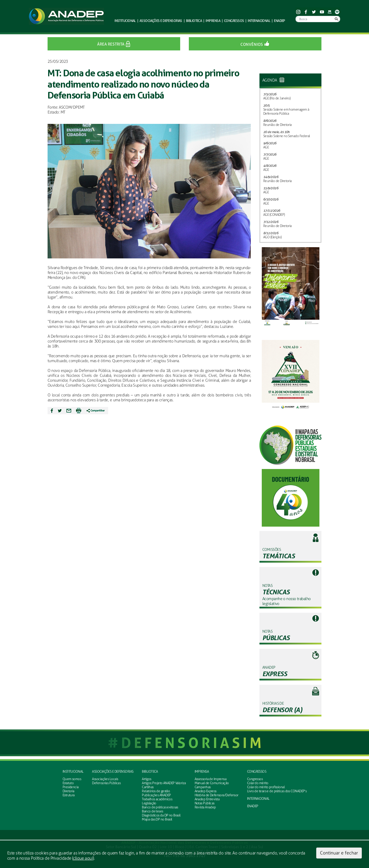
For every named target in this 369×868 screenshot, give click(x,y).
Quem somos (72, 779)
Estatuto (68, 783)
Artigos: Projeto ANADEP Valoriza (164, 783)
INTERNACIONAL (258, 799)
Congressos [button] (234, 21)
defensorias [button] (161, 21)
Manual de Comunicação (212, 783)
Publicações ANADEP (156, 795)
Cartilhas (148, 787)
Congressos (257, 771)
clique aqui (83, 858)
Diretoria (68, 791)
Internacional (259, 21)
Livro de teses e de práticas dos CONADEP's (277, 791)
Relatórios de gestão (156, 791)
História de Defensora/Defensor (216, 795)
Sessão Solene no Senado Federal (287, 136)
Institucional (73, 771)
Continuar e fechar (339, 853)
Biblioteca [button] (194, 21)
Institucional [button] (125, 21)
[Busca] (318, 19)
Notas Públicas (205, 803)
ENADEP (279, 21)
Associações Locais (105, 779)
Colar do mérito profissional (266, 787)
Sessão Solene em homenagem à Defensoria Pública (286, 111)
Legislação (149, 803)
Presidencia (71, 787)
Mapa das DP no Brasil (157, 819)
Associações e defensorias (113, 771)
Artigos (146, 779)
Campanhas (203, 787)
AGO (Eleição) (272, 237)
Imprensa (202, 771)
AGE (266, 147)
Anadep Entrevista (207, 799)
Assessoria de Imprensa (211, 779)
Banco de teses (152, 811)
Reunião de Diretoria (277, 125)
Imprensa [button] (213, 21)
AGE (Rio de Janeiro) (277, 98)
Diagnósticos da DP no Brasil (161, 815)
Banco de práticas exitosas (160, 807)
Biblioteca (150, 771)
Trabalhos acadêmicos (157, 799)
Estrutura (69, 795)
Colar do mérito (258, 783)
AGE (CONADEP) (274, 215)
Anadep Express (206, 791)
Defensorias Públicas (106, 783)
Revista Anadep (205, 807)
